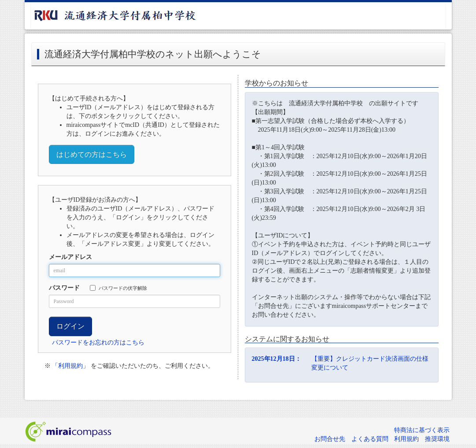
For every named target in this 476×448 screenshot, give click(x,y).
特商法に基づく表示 (422, 430)
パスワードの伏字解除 (118, 288)
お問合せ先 (330, 439)
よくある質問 (370, 439)
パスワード (64, 288)
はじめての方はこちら (92, 154)
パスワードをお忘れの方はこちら (98, 342)
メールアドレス (70, 257)
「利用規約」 (70, 366)
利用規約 (406, 439)
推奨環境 (437, 439)
